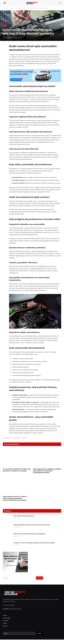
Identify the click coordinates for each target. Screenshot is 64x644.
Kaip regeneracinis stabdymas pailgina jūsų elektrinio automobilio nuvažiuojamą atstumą (47, 471)
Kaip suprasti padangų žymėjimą (24, 516)
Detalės (5, 25)
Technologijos (7, 618)
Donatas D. (9, 38)
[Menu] (5, 3)
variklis (24, 438)
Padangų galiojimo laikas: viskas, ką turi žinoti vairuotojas (32, 525)
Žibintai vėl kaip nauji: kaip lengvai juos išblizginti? (29, 534)
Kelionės (5, 626)
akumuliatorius (8, 438)
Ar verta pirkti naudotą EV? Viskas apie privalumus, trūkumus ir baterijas (17, 470)
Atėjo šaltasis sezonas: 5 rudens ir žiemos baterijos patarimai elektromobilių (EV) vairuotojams (15, 498)
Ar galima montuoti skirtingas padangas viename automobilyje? (34, 543)
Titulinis (5, 615)
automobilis (17, 438)
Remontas (6, 621)
